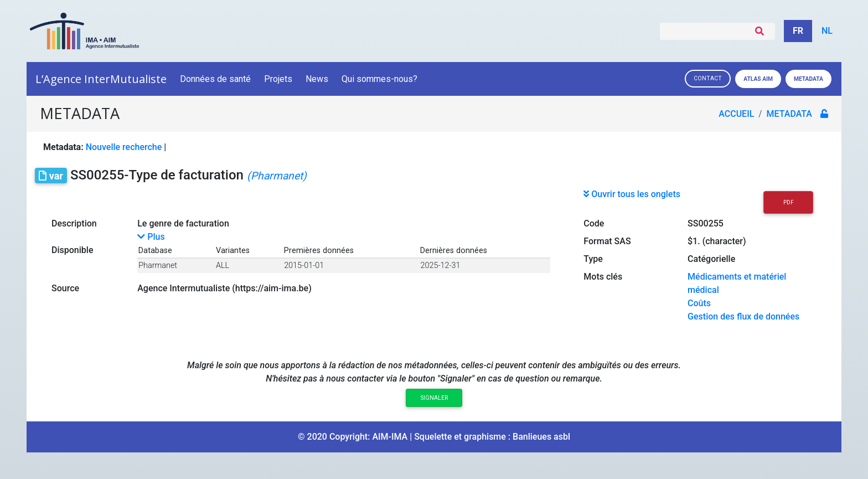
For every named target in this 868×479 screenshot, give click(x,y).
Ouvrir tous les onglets (632, 194)
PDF (789, 202)
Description (74, 223)
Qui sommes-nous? (380, 79)
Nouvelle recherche (124, 147)
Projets (278, 79)
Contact (708, 78)
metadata (791, 114)
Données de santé (215, 79)
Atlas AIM (758, 79)
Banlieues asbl (541, 437)
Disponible (72, 250)
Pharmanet (158, 266)
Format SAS (607, 241)
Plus (151, 237)
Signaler (434, 398)
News (317, 79)
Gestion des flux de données (743, 316)
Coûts (699, 303)
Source (65, 288)
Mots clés (603, 277)
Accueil (738, 114)
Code (594, 223)
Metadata (808, 79)
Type (593, 259)
